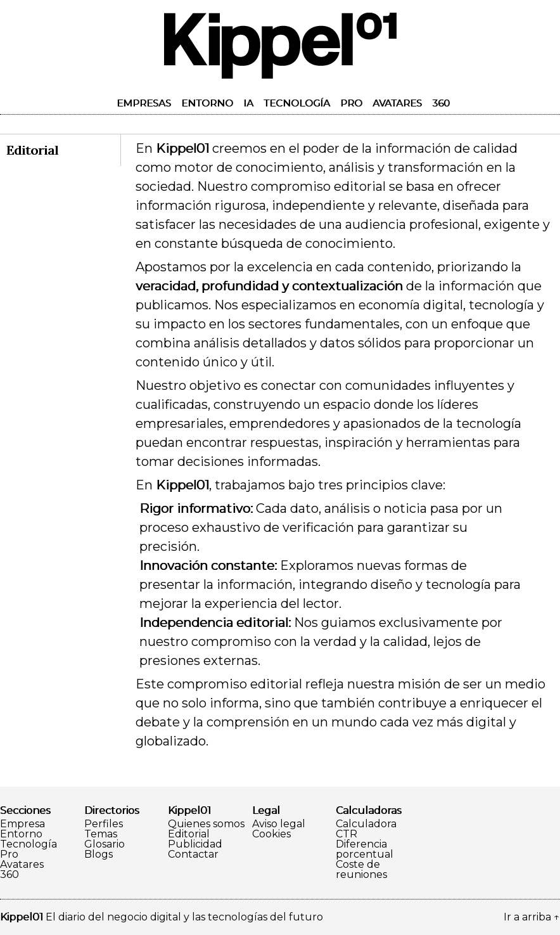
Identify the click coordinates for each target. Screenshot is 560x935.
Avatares (397, 103)
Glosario (105, 844)
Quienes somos (206, 824)
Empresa (22, 824)
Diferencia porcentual (365, 849)
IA (248, 103)
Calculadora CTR (366, 829)
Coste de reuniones (361, 870)
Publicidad (195, 844)
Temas (101, 834)
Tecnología (297, 103)
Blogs (99, 854)
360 (441, 103)
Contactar (193, 854)
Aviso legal (279, 824)
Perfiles (104, 824)
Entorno (207, 103)
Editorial (189, 834)
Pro (351, 103)
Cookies (271, 834)
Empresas (144, 103)
